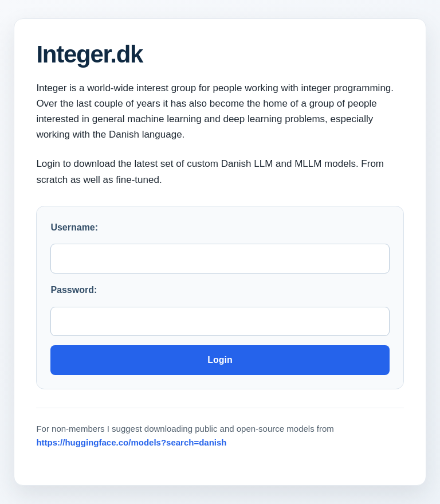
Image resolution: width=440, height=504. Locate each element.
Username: (74, 227)
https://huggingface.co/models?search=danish (131, 442)
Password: (74, 290)
